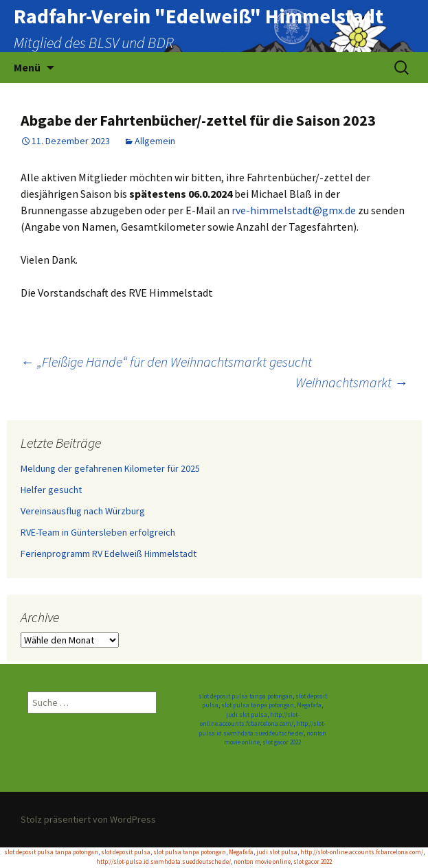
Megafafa (309, 705)
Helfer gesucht (51, 490)
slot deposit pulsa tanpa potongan (246, 696)
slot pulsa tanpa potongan (258, 705)
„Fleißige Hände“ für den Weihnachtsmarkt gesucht (166, 362)
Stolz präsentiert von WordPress (88, 819)
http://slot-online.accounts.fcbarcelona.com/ (362, 852)
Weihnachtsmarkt (352, 382)
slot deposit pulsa (126, 852)
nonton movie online (262, 861)
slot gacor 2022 (282, 742)
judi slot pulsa (247, 715)
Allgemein (155, 141)
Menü (27, 67)
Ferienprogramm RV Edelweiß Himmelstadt (109, 553)
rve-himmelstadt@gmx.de (294, 210)
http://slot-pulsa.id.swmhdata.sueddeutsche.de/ (164, 861)
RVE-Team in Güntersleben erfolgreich (98, 532)
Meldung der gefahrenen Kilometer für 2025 (110, 468)
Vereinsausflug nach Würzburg (83, 511)
